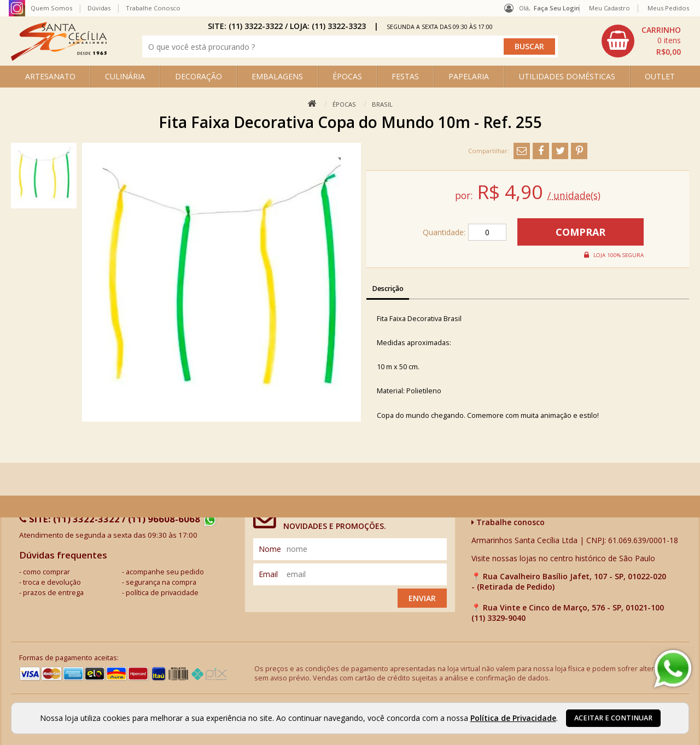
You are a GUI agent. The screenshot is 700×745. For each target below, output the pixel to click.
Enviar (422, 598)
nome (270, 549)
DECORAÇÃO (199, 76)
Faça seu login (557, 8)
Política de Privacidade (513, 718)
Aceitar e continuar (613, 718)
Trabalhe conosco (508, 522)
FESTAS (405, 76)
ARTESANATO (50, 76)
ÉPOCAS (347, 76)
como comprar (46, 572)
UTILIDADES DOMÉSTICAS (567, 76)
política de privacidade (162, 593)
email (268, 574)
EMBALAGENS (277, 76)
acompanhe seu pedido (165, 572)
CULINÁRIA (125, 76)
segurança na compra (161, 582)
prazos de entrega (53, 593)
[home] (59, 58)
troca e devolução (52, 582)
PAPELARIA (469, 76)
